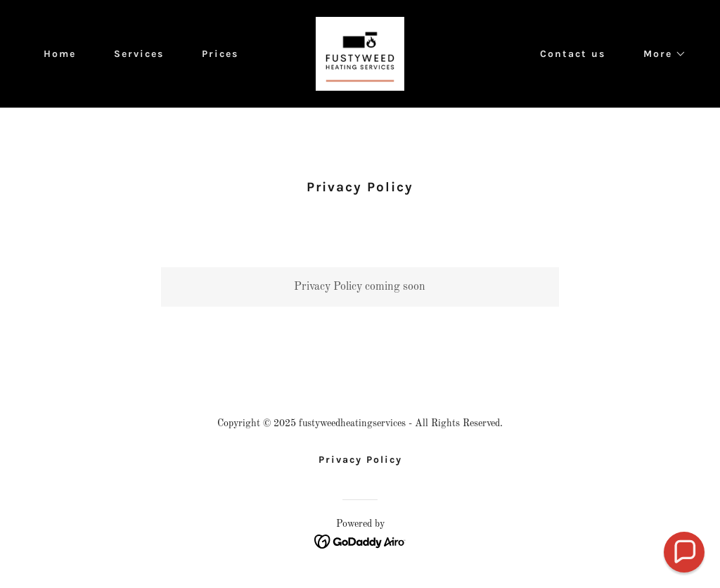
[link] (360, 53)
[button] (660, 54)
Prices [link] (220, 54)
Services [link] (139, 54)
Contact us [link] (573, 54)
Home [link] (60, 54)
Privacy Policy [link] (360, 460)
